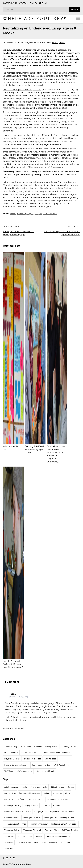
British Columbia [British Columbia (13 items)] (57, 787)
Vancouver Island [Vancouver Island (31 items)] (24, 842)
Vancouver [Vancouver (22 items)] (9, 842)
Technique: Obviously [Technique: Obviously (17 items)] (39, 824)
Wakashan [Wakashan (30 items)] (53, 842)
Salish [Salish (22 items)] (29, 812)
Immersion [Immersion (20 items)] (57, 793)
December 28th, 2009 (18, 697)
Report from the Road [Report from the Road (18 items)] (32, 759)
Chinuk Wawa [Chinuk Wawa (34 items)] (10, 793)
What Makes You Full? (13, 446)
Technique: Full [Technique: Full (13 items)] (50, 818)
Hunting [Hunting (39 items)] (46, 793)
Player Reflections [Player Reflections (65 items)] (12, 759)
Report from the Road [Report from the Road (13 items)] (14, 812)
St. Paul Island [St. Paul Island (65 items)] (68, 812)
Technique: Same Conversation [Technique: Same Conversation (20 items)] (64, 824)
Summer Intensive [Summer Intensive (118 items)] (12, 818)
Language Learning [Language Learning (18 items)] (36, 799)
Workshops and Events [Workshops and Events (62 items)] (45, 771)
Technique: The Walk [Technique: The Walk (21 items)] (32, 830)
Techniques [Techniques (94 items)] (9, 836)
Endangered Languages (21, 214)
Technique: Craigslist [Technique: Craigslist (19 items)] (32, 818)
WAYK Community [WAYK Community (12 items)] (24, 771)
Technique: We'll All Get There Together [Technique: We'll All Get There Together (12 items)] (62, 830)
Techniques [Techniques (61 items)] (37, 765)
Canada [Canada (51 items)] (71, 787)
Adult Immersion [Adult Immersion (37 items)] (11, 787)
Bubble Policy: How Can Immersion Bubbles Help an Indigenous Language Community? (57, 453)
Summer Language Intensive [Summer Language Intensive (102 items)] (16, 765)
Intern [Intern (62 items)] (67, 793)
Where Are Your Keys (35, 19)
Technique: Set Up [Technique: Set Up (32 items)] (12, 830)
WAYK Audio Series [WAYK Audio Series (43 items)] (61, 765)
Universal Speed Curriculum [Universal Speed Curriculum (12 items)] (58, 836)
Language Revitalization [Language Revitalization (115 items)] (57, 799)
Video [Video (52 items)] (47, 765)
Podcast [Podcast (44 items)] (56, 805)
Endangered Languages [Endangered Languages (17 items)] (29, 793)
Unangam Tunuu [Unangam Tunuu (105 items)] (25, 836)
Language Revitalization (46, 214)
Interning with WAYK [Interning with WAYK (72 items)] (70, 747)
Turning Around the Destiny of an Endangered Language (19, 233)
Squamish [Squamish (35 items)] (54, 812)
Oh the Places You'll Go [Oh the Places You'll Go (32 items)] (31, 753)
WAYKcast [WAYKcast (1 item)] (9, 771)
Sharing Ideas (59, 43)
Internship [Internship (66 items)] (9, 799)
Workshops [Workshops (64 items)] (9, 849)
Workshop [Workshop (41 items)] (65, 842)
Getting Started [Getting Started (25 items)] (52, 747)
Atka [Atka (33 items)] (45, 787)
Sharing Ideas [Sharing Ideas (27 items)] (50, 759)
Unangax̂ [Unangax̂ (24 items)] (39, 836)
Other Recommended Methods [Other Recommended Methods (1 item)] (57, 753)
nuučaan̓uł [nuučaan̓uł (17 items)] (45, 805)
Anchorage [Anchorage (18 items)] (35, 787)
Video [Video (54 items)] (37, 842)
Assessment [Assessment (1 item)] (26, 747)
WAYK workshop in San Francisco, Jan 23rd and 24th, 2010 (62, 233)
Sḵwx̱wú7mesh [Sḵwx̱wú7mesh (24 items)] (41, 812)
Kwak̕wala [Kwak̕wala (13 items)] (20, 799)
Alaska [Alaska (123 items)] (24, 787)
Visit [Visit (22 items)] (44, 842)
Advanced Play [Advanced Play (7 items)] (11, 747)
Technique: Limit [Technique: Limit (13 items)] (67, 818)
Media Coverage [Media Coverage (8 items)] (11, 753)
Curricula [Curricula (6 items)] (38, 747)
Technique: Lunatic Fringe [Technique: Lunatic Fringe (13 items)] (15, 824)
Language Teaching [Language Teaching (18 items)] (13, 805)
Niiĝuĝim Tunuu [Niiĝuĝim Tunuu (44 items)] (31, 805)
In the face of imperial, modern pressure (22, 90)
